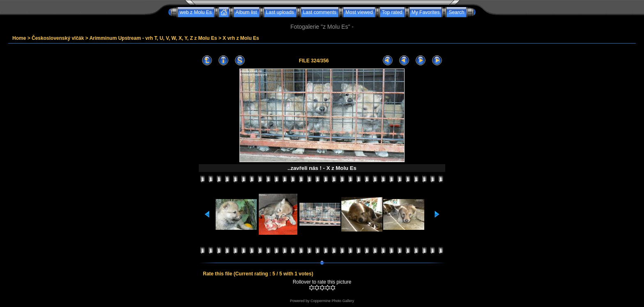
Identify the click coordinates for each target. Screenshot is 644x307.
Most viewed (359, 12)
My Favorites (426, 12)
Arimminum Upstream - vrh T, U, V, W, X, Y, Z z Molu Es (153, 38)
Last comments (320, 12)
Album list (246, 12)
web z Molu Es (196, 12)
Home (19, 38)
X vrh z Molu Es (241, 38)
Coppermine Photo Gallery (332, 301)
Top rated (392, 12)
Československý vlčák (58, 38)
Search (456, 12)
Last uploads (280, 12)
